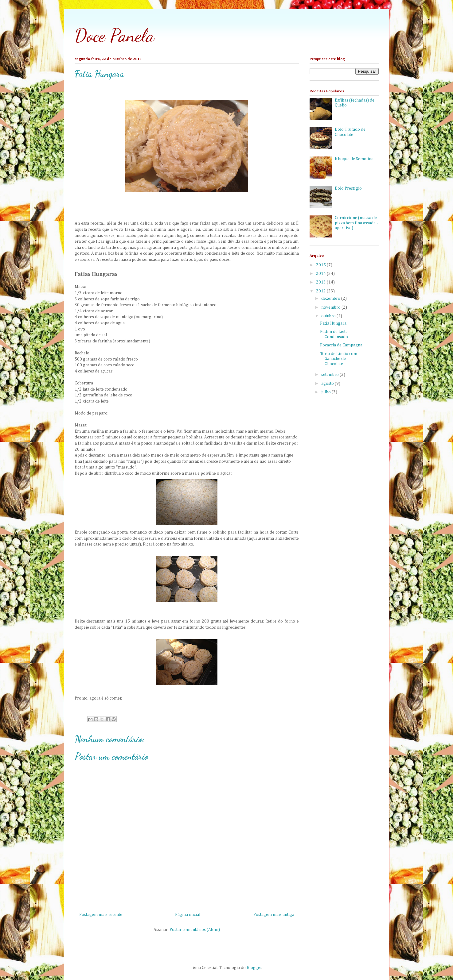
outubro (329, 316)
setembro (330, 375)
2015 (321, 265)
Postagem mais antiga (274, 915)
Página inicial (188, 915)
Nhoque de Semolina (354, 159)
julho (326, 392)
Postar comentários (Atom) (195, 930)
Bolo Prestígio (348, 188)
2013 (321, 282)
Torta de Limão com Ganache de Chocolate (339, 359)
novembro (331, 307)
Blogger (254, 968)
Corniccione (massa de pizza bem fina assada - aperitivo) (356, 223)
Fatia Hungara (333, 323)
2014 (321, 274)
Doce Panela (115, 35)
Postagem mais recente (101, 915)
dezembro (331, 299)
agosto (328, 384)
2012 (321, 291)
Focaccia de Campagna (341, 345)
